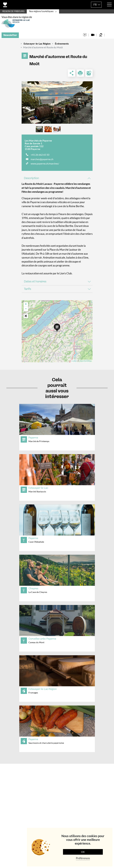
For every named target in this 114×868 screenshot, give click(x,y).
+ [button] (26, 306)
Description (31, 180)
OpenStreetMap (86, 362)
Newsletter (10, 37)
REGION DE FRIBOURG (13, 11)
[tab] (57, 180)
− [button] (26, 310)
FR (95, 5)
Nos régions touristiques (41, 11)
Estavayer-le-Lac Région (37, 45)
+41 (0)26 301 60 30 (34, 810)
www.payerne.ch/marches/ (45, 165)
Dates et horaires (35, 283)
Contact (11, 771)
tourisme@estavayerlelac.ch (35, 814)
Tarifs (28, 290)
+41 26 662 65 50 (40, 156)
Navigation (12, 823)
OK (83, 852)
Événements (62, 45)
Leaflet (74, 362)
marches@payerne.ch (42, 161)
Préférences (83, 858)
